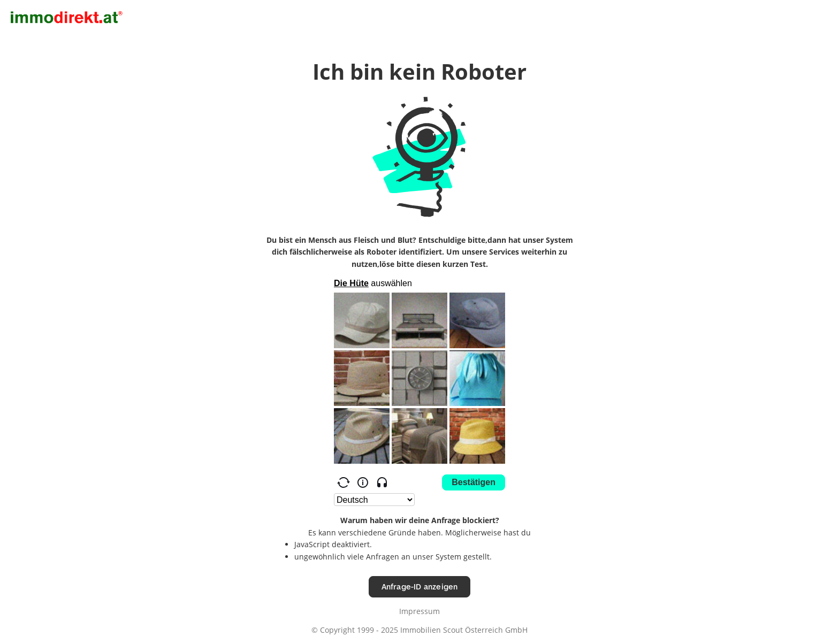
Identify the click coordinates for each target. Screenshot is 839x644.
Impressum (419, 611)
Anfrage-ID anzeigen (420, 586)
